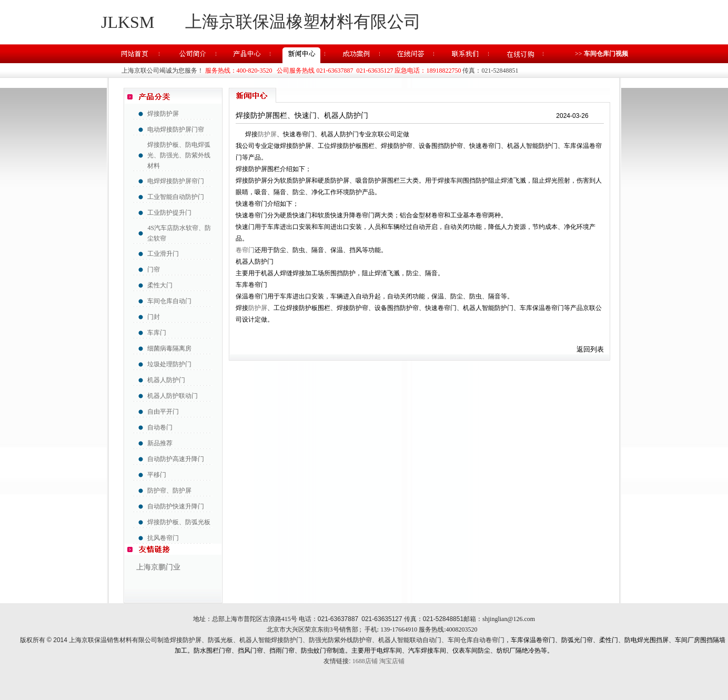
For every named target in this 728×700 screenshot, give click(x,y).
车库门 (157, 333)
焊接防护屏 (163, 114)
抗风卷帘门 (163, 538)
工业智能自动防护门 (176, 197)
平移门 (157, 475)
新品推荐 (160, 443)
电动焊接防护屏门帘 (176, 129)
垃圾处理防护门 (169, 364)
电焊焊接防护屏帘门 (176, 181)
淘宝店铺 (392, 661)
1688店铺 (365, 661)
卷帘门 (245, 250)
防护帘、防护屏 (169, 491)
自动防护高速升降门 (176, 459)
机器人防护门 (166, 380)
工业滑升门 (163, 254)
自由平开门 (163, 412)
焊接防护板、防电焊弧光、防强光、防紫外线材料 (179, 155)
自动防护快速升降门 (176, 506)
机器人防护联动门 (173, 396)
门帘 (154, 269)
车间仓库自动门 (169, 301)
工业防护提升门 (169, 213)
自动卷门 (160, 427)
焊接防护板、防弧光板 (179, 522)
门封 (154, 317)
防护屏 (267, 134)
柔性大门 (160, 285)
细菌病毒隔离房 (169, 348)
